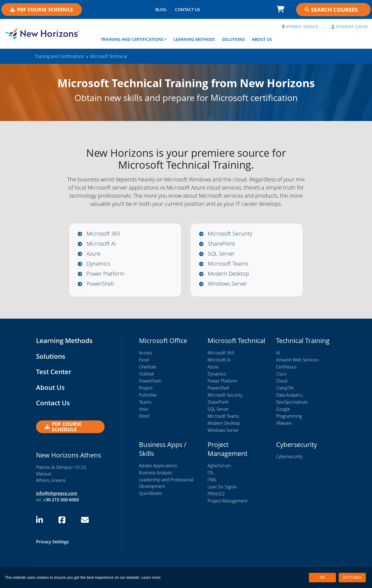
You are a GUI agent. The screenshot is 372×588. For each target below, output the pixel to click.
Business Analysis (156, 473)
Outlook (147, 374)
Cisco (281, 374)
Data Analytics (289, 395)
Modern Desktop (228, 274)
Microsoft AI (101, 244)
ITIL (211, 473)
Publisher (148, 395)
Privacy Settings (52, 542)
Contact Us (53, 403)
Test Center (54, 372)
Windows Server (227, 284)
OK (322, 577)
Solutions (233, 39)
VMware (284, 423)
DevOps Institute (292, 402)
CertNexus (286, 367)
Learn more (151, 577)
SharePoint (221, 244)
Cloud (282, 381)
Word (144, 416)
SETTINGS (352, 577)
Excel (144, 360)
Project (146, 388)
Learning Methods (194, 39)
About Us (262, 39)
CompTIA (285, 388)
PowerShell (100, 284)
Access (146, 353)
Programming (289, 416)
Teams (145, 402)
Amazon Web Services (297, 360)
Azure (93, 254)
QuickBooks (150, 493)
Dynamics (98, 264)
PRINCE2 (216, 494)
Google (283, 409)
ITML (212, 480)
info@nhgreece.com (57, 493)
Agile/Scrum (219, 466)
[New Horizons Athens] (46, 33)
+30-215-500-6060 (61, 500)
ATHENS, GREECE (300, 27)
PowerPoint (150, 381)
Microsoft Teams (228, 264)
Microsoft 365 (103, 233)
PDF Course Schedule (42, 9)
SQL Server (221, 254)
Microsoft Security (230, 233)
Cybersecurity (289, 457)
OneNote (148, 367)
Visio (143, 409)
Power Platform (106, 274)
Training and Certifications (132, 39)
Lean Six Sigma (222, 487)
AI (278, 353)
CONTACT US (187, 9)
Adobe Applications (158, 466)
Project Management (227, 501)
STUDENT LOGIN (349, 27)
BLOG (161, 9)
